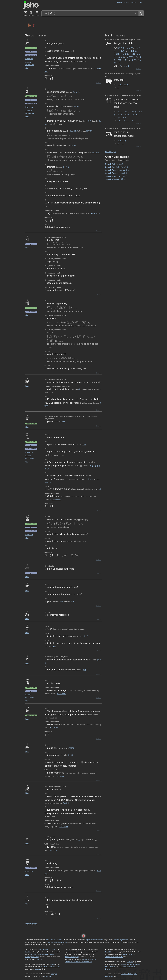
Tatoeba (52, 964)
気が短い (77, 106)
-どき (127, 84)
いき (120, 140)
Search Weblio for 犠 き (115, 179)
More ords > (31, 924)
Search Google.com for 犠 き (118, 170)
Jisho (31, 5)
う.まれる (122, 51)
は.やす (130, 57)
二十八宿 (89, 479)
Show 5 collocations (30, 696)
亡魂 (84, 445)
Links (27, 68)
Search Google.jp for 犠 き (117, 173)
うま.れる (133, 51)
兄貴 (54, 647)
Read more (95, 213)
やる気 (89, 121)
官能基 (72, 748)
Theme (134, 2)
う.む (133, 54)
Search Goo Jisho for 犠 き (117, 167)
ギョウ (126, 120)
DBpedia (130, 962)
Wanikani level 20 (31, 312)
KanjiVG (108, 952)
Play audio (29, 59)
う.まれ (117, 54)
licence (39, 959)
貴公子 (86, 636)
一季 (61, 601)
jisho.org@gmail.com (121, 940)
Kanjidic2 (46, 949)
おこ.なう (122, 117)
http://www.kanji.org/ (72, 957)
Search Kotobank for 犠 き (117, 176)
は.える (121, 57)
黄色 (63, 422)
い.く (120, 111)
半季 (72, 601)
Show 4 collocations (30, 63)
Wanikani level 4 (31, 103)
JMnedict (53, 949)
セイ (119, 66)
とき (120, 84)
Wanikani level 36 (31, 868)
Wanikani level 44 (31, 531)
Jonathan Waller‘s (127, 974)
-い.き (120, 114)
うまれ (125, 54)
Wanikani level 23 (31, 449)
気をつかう (95, 153)
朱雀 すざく (49, 482)
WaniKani (47, 976)
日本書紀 (66, 803)
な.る (127, 60)
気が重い (90, 131)
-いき (128, 114)
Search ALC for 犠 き (114, 164)
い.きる (121, 48)
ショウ (126, 66)
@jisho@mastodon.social (94, 940)
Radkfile (28, 952)
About (127, 2)
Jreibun (37, 969)
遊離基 (70, 755)
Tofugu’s (54, 974)
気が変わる (74, 131)
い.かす (130, 48)
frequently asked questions (57, 942)
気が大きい (77, 92)
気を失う (73, 145)
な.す (134, 60)
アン (134, 120)
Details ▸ (99, 83)
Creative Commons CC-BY (50, 967)
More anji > (111, 152)
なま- (120, 60)
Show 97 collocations (30, 112)
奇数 (84, 670)
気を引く (66, 167)
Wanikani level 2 (31, 55)
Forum (120, 2)
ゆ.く (127, 111)
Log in (141, 2)
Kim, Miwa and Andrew (54, 940)
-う (119, 63)
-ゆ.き (134, 111)
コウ (119, 120)
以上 (80, 389)
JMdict (40, 949)
